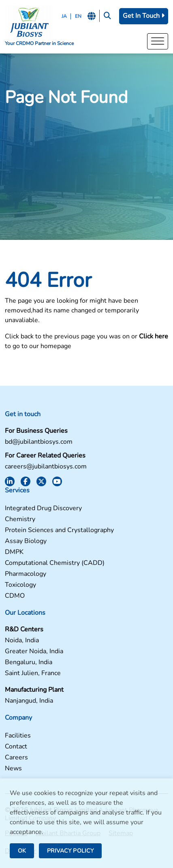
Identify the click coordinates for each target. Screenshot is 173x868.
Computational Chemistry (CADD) (55, 563)
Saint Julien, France (33, 673)
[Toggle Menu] (158, 41)
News (13, 769)
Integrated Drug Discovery (43, 508)
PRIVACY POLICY (70, 851)
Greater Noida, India (34, 651)
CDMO (15, 596)
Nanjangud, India (29, 701)
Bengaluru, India (29, 662)
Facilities (18, 736)
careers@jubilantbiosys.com (46, 467)
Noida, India (22, 640)
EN (78, 16)
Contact (16, 747)
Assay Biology (26, 541)
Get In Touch (144, 16)
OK (22, 851)
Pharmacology (26, 574)
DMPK (14, 552)
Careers (16, 758)
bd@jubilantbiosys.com (39, 442)
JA (64, 16)
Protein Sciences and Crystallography (59, 530)
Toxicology (20, 585)
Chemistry (20, 519)
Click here (154, 336)
